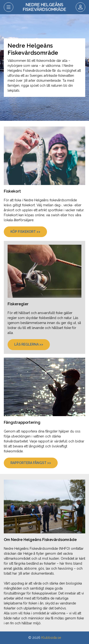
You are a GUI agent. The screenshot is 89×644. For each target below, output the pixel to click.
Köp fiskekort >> (25, 232)
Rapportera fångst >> (31, 463)
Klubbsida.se (51, 638)
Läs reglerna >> (29, 344)
